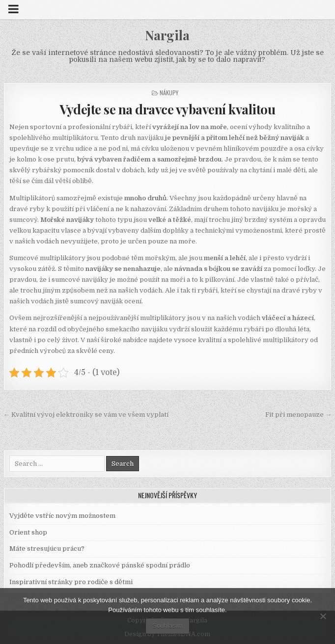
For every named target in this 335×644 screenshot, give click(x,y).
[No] (323, 616)
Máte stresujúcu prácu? (47, 549)
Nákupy (169, 93)
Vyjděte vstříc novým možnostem (62, 516)
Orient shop (28, 532)
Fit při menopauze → (298, 415)
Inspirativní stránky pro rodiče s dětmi (71, 582)
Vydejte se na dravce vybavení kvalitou (167, 109)
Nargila (167, 35)
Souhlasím (167, 626)
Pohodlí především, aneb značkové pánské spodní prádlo (100, 565)
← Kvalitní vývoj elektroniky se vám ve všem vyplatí (86, 415)
